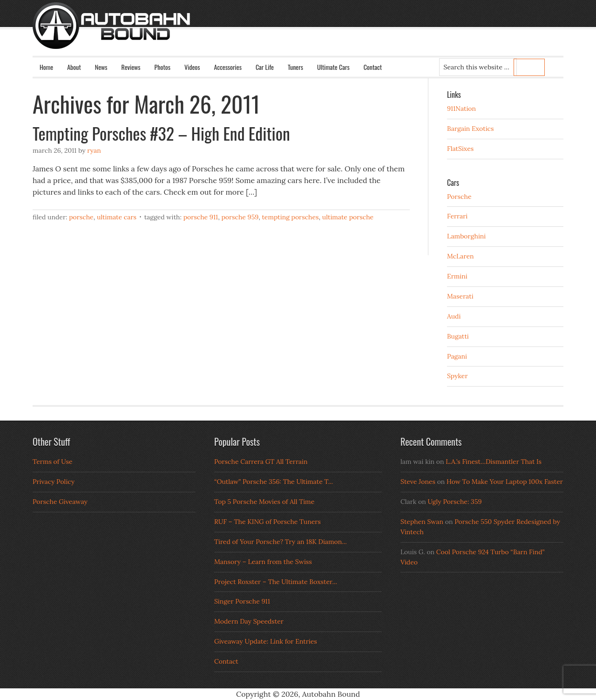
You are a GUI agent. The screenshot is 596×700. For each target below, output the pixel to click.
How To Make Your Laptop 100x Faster (505, 482)
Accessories (227, 67)
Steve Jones (418, 482)
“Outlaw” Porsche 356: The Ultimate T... (274, 482)
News (101, 67)
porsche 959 (240, 217)
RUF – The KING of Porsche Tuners (268, 522)
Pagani (457, 356)
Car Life (265, 67)
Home (46, 67)
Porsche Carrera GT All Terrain (261, 462)
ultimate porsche (348, 217)
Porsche (81, 217)
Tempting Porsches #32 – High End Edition (161, 133)
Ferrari (457, 216)
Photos (163, 67)
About (74, 67)
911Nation (461, 109)
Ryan (94, 150)
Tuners (295, 67)
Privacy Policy (54, 482)
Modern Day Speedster (249, 621)
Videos (192, 67)
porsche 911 (201, 217)
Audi (454, 316)
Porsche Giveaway (60, 502)
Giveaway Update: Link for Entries (266, 641)
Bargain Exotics (471, 129)
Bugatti (458, 336)
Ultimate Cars (333, 67)
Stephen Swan (422, 522)
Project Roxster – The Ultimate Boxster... (276, 582)
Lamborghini (466, 236)
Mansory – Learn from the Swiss (263, 562)
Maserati (460, 296)
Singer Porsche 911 (242, 601)
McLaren (461, 256)
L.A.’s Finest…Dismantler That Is (494, 462)
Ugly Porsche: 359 (454, 502)
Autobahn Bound (313, 34)
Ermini (457, 276)
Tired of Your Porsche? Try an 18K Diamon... (281, 542)
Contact (373, 67)
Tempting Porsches (290, 217)
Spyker (457, 376)
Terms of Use (53, 462)
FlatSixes (460, 149)
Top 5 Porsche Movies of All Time (264, 502)
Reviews (131, 67)
